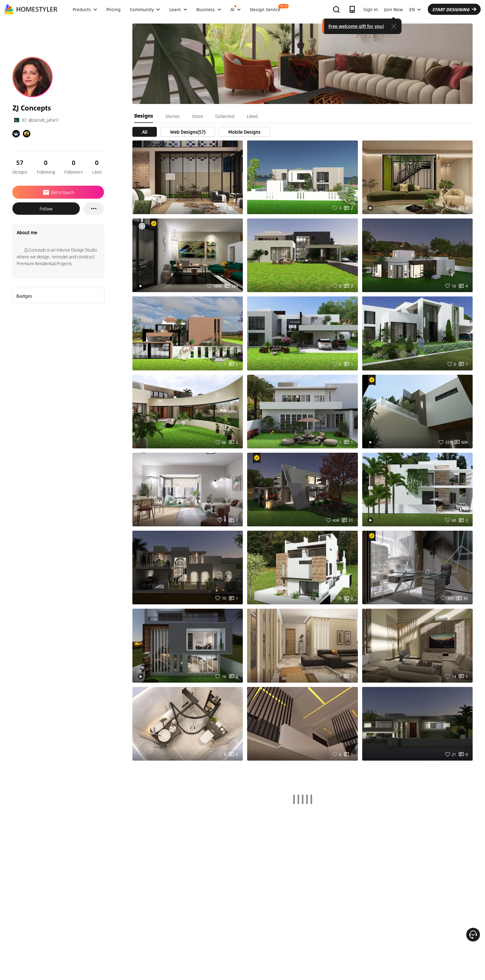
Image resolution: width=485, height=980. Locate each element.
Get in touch (58, 192)
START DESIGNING (454, 9)
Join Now (394, 9)
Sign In (371, 9)
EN (415, 9)
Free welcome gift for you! (356, 26)
